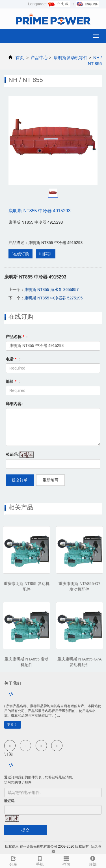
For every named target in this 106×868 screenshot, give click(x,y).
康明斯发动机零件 (70, 58)
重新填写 (51, 480)
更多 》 (13, 725)
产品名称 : (17, 337)
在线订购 (20, 254)
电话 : (13, 359)
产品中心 (39, 58)
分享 (13, 860)
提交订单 (20, 480)
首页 (20, 58)
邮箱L (46, 254)
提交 (25, 830)
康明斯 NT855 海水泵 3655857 (51, 290)
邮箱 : (13, 381)
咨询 (66, 860)
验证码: (12, 454)
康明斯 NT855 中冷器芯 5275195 (53, 298)
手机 (40, 860)
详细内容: (14, 404)
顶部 (93, 860)
